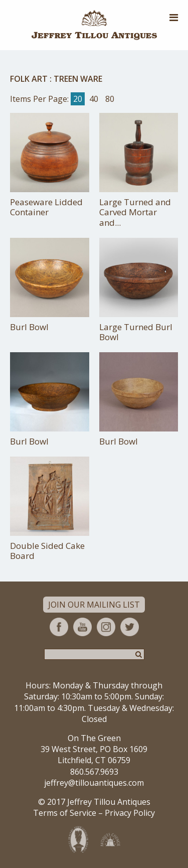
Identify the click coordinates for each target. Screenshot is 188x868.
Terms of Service (65, 813)
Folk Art (29, 79)
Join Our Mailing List (94, 605)
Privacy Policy (130, 813)
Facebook (59, 627)
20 (78, 99)
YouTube (82, 627)
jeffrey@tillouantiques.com (94, 783)
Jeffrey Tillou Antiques (94, 25)
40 (94, 99)
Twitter (130, 627)
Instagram (106, 627)
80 (110, 99)
